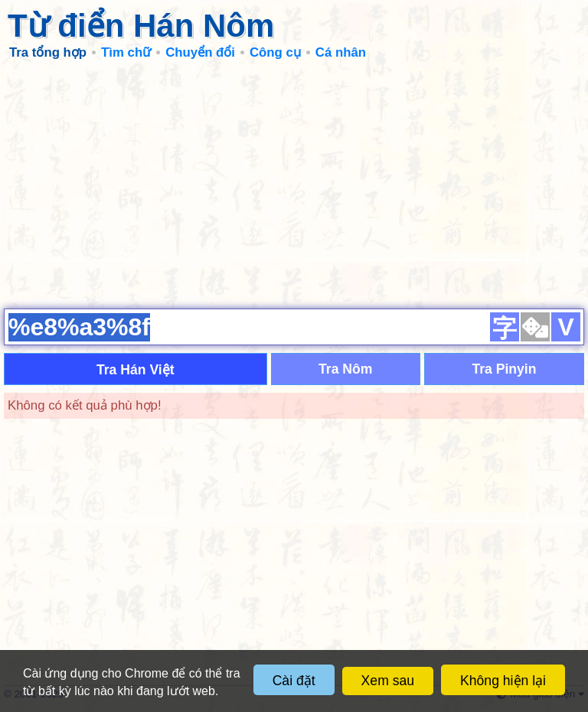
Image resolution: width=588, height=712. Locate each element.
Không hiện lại (503, 681)
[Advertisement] (294, 184)
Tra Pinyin (504, 369)
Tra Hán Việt (136, 370)
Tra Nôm (345, 369)
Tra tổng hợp (48, 52)
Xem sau (388, 681)
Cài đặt (294, 681)
